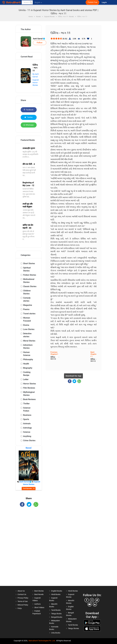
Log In (104, 2)
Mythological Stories (29, 394)
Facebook (29, 110)
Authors (38, 604)
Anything (27, 436)
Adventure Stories (28, 346)
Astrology (27, 428)
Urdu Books (56, 633)
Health (26, 364)
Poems (26, 309)
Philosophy (28, 359)
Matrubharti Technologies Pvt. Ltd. (42, 641)
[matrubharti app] (58, 2)
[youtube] (90, 604)
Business (27, 415)
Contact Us (22, 594)
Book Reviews (29, 399)
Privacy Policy (23, 598)
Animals (27, 424)
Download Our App (73, 376)
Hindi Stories (73, 591)
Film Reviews (29, 388)
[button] (31, 2)
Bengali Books (57, 617)
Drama (26, 325)
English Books (57, 591)
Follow (40, 43)
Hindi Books (56, 594)
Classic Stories (30, 286)
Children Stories (27, 292)
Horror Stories (30, 384)
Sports (26, 419)
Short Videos (39, 607)
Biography (28, 368)
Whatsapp (29, 125)
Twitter (29, 117)
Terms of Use (23, 601)
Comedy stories (27, 299)
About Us (21, 591)
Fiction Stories (30, 275)
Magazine (28, 305)
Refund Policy (23, 605)
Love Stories (29, 329)
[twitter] (97, 600)
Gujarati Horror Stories (36, 83)
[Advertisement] (29, 549)
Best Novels (39, 594)
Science (27, 432)
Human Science (27, 354)
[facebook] (87, 600)
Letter (26, 379)
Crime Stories (29, 440)
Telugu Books (56, 614)
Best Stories (39, 591)
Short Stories (29, 263)
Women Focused (27, 319)
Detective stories (27, 335)
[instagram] (92, 600)
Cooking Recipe (27, 374)
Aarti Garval (39, 39)
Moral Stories (29, 341)
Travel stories (29, 314)
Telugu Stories (73, 628)
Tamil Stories (73, 625)
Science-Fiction (27, 409)
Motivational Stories (29, 281)
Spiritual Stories (27, 269)
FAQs (20, 608)
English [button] (38, 2)
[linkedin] (95, 604)
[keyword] (27, 2)
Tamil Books (56, 610)
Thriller (26, 404)
